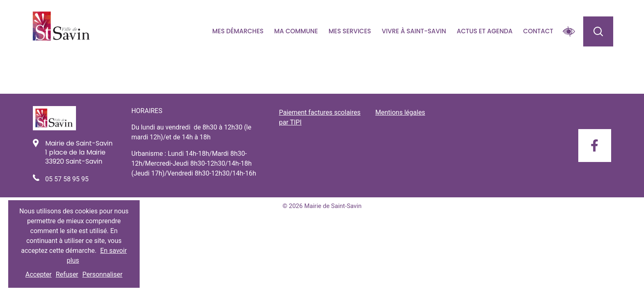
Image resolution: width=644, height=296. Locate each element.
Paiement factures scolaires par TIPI (320, 117)
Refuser (67, 274)
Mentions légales (400, 112)
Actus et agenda (485, 31)
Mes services (350, 31)
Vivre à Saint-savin (414, 31)
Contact (538, 31)
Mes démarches (238, 31)
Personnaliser (103, 274)
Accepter (39, 274)
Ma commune (296, 31)
